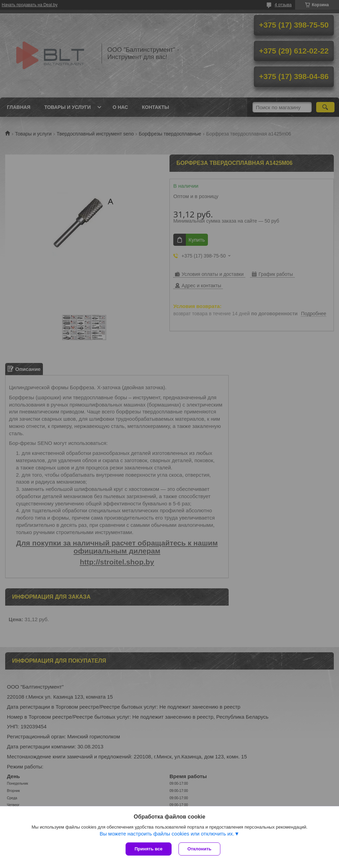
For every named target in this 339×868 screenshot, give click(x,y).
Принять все (149, 849)
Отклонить (199, 849)
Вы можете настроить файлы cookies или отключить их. (167, 834)
